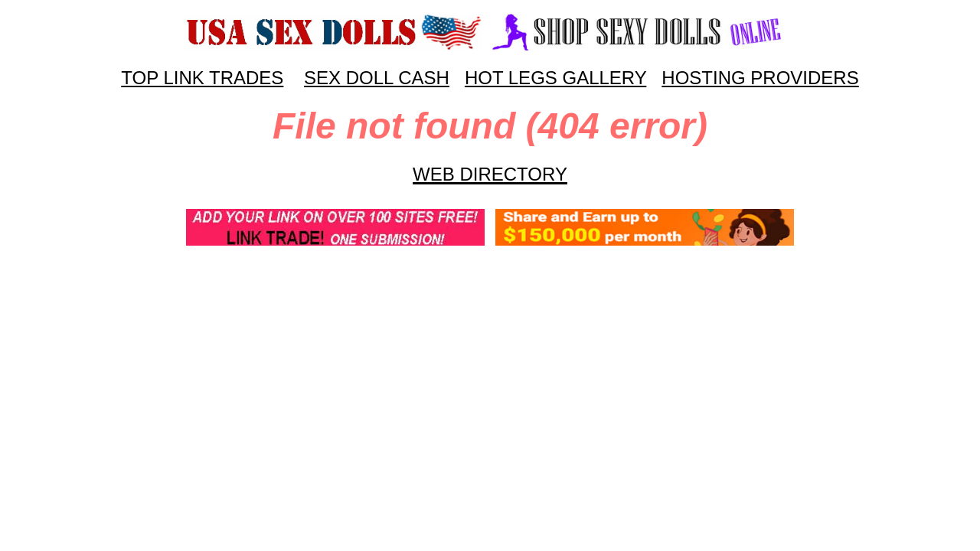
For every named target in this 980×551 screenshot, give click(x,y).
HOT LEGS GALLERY (555, 78)
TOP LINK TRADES (202, 78)
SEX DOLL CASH (377, 78)
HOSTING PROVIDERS (760, 78)
